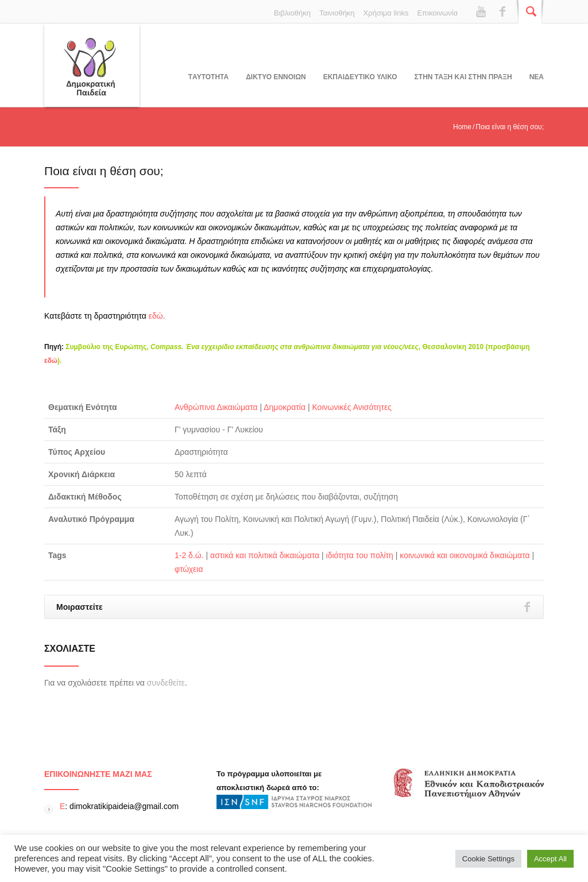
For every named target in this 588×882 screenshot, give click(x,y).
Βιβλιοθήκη (292, 13)
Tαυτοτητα (208, 77)
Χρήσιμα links (386, 13)
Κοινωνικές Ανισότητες (351, 407)
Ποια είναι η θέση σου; (104, 171)
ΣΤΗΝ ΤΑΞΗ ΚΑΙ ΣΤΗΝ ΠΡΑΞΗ (463, 77)
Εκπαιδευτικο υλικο (360, 77)
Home (462, 127)
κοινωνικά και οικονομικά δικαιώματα (465, 555)
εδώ (156, 316)
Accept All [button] (550, 859)
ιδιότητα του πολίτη (360, 555)
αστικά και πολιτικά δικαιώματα (265, 555)
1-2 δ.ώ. (189, 555)
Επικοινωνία (437, 13)
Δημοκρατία (285, 407)
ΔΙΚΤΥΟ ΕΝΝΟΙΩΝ (276, 77)
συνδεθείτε (166, 683)
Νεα (537, 77)
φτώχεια (189, 569)
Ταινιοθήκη (337, 13)
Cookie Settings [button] (488, 859)
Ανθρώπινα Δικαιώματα (216, 407)
